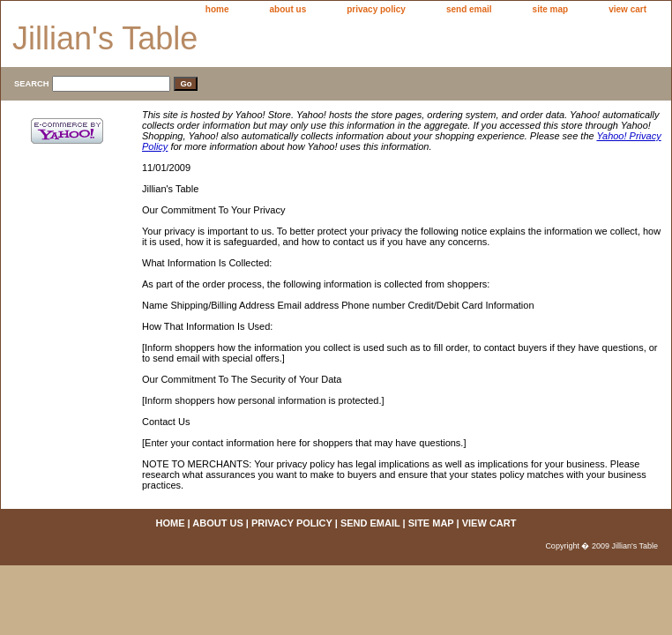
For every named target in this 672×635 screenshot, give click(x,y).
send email (469, 9)
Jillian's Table (105, 38)
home (217, 9)
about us (288, 9)
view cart (627, 9)
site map (551, 9)
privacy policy (376, 9)
